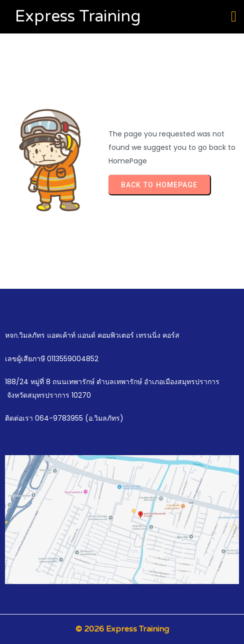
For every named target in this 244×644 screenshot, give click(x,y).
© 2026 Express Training (122, 629)
